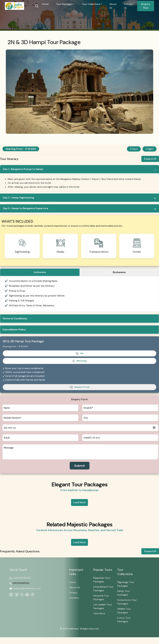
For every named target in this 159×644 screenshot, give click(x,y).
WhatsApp (79, 361)
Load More (79, 502)
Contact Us (129, 6)
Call (79, 353)
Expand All (150, 159)
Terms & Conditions (15, 318)
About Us (113, 6)
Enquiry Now (146, 6)
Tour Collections (92, 4)
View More (99, 613)
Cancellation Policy (14, 330)
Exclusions (119, 272)
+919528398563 (22, 578)
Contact (74, 598)
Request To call (80, 387)
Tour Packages (65, 4)
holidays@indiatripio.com (26, 588)
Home (47, 4)
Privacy (73, 593)
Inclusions (40, 272)
